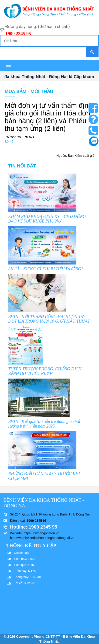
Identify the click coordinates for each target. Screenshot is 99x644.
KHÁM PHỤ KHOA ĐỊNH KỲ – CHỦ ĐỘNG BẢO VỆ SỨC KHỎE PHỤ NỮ (47, 219)
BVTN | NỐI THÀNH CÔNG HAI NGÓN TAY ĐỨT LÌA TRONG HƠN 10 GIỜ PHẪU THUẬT (49, 319)
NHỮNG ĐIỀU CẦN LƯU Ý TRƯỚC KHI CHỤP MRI (44, 476)
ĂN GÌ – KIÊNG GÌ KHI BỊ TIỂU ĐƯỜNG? (46, 269)
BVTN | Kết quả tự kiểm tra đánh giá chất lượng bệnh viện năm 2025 (44, 424)
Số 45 (9, 142)
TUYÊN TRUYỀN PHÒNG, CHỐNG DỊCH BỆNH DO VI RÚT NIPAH (45, 371)
